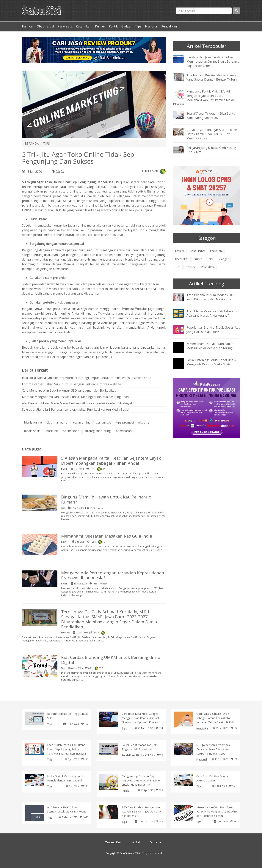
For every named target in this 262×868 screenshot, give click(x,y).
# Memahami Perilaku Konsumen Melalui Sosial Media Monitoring (210, 346)
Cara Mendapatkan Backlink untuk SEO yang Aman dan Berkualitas (69, 390)
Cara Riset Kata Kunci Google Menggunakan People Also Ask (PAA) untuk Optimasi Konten (141, 718)
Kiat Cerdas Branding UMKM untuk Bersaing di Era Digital (111, 660)
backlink (52, 431)
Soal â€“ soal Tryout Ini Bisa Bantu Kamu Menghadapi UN (211, 116)
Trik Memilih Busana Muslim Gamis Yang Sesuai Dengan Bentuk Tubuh (212, 77)
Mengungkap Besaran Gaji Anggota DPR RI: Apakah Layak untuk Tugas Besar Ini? (141, 780)
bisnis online (33, 422)
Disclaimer (156, 842)
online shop (71, 431)
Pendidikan (169, 26)
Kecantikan (84, 26)
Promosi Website (134, 309)
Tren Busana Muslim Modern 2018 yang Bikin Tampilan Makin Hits (211, 297)
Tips (138, 26)
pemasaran (124, 431)
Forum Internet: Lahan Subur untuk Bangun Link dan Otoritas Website (72, 384)
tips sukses (103, 422)
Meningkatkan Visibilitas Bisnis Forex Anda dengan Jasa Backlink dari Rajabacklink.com (217, 812)
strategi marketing (98, 431)
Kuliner (100, 26)
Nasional (151, 26)
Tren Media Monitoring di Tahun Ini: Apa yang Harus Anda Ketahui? (212, 313)
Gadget (126, 26)
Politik (113, 26)
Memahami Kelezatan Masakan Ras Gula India (107, 536)
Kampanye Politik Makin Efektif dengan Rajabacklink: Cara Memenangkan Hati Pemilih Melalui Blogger (205, 98)
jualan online (81, 422)
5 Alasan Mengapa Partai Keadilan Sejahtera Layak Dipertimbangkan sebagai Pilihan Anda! (111, 461)
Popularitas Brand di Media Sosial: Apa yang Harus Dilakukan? (213, 330)
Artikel (136, 842)
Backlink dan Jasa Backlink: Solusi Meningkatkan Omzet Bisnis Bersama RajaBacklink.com (213, 61)
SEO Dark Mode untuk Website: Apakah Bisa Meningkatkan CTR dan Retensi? (141, 812)
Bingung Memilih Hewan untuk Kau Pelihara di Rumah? (107, 499)
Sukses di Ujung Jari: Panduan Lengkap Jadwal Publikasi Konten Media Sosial (76, 410)
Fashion (28, 26)
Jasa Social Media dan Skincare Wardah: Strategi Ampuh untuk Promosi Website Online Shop (87, 378)
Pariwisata (65, 26)
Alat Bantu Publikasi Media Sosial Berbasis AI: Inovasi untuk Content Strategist (77, 403)
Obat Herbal (45, 26)
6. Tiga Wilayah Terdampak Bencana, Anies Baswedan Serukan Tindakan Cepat (213, 749)
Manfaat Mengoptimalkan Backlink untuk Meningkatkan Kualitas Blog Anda (75, 397)
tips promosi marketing (133, 422)
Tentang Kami (114, 842)
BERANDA (32, 144)
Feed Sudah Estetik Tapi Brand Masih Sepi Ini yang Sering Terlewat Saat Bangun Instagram (68, 749)
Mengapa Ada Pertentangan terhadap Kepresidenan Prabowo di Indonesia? (113, 575)
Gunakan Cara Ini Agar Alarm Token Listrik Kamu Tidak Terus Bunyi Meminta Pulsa (212, 134)
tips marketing (57, 422)
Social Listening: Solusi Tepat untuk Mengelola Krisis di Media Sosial (211, 362)
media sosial (33, 431)
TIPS (47, 144)
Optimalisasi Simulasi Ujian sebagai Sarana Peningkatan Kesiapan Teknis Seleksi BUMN (215, 718)
